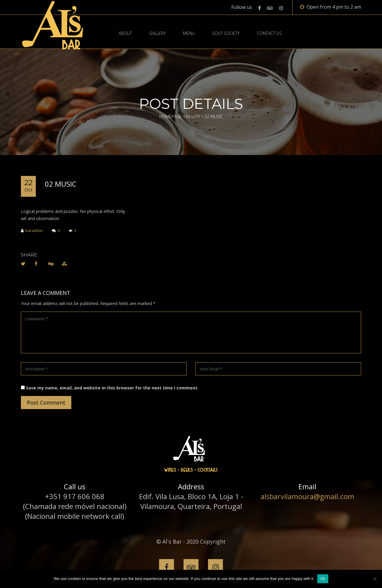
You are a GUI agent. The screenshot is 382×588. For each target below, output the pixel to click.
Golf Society (226, 33)
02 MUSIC (61, 184)
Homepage (171, 116)
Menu (189, 33)
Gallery (157, 33)
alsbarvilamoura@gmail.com (307, 496)
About (125, 33)
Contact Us (269, 33)
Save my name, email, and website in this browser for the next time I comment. (112, 388)
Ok (323, 579)
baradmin (32, 231)
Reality (193, 116)
